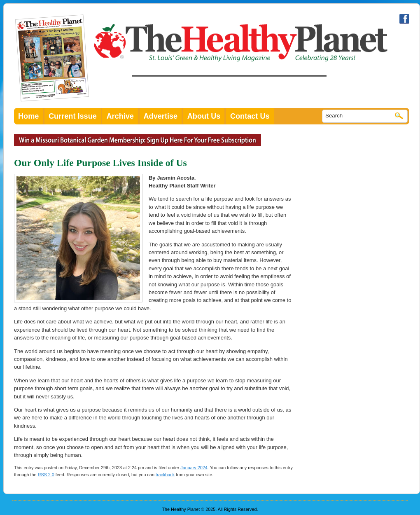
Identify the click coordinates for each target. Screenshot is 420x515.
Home (28, 116)
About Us (204, 116)
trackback (165, 475)
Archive (120, 116)
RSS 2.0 (46, 475)
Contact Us (250, 116)
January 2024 (194, 468)
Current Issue (73, 116)
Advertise (161, 116)
